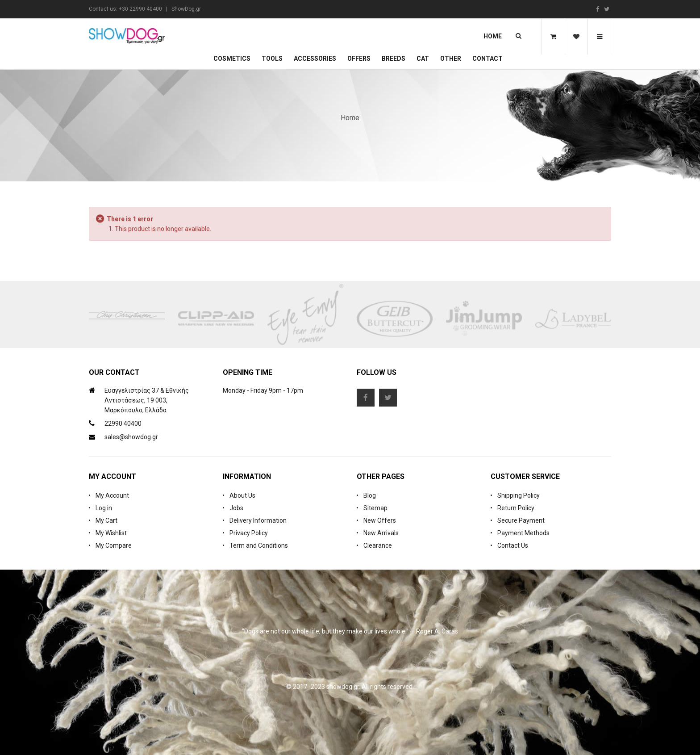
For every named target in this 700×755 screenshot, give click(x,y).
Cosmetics (232, 59)
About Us (242, 495)
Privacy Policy (249, 533)
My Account (112, 495)
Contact (487, 59)
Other (451, 59)
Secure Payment (521, 520)
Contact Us (513, 545)
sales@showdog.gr (131, 437)
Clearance (378, 545)
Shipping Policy (519, 495)
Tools (272, 59)
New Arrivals (381, 533)
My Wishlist (111, 533)
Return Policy (516, 508)
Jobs (236, 508)
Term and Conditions (259, 545)
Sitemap (375, 508)
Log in (104, 508)
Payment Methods (523, 533)
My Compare (114, 545)
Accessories (315, 59)
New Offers (380, 520)
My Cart (106, 520)
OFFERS (359, 59)
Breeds (394, 59)
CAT (423, 59)
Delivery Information (258, 520)
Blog (370, 495)
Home (493, 36)
